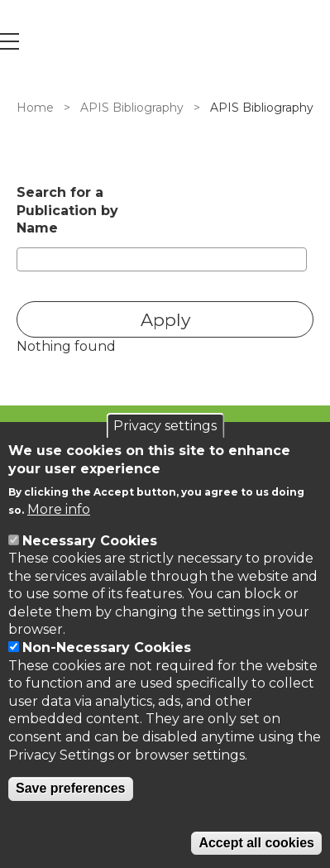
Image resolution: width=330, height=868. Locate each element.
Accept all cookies (256, 843)
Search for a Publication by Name (67, 210)
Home (35, 108)
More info (59, 509)
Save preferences (71, 788)
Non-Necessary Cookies (107, 647)
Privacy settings (165, 426)
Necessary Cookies (90, 541)
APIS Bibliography (132, 108)
